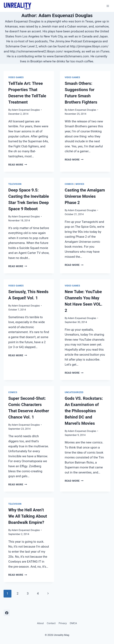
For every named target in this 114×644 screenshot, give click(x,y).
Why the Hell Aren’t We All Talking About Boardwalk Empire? (28, 516)
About (40, 623)
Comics (69, 184)
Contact (51, 623)
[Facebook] (7, 613)
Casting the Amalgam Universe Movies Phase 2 (85, 196)
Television (15, 184)
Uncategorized (74, 392)
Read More (18, 165)
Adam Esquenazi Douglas (26, 110)
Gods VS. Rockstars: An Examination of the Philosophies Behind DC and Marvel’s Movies (84, 411)
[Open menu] (108, 6)
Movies (80, 184)
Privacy (63, 623)
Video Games (16, 77)
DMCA (73, 623)
